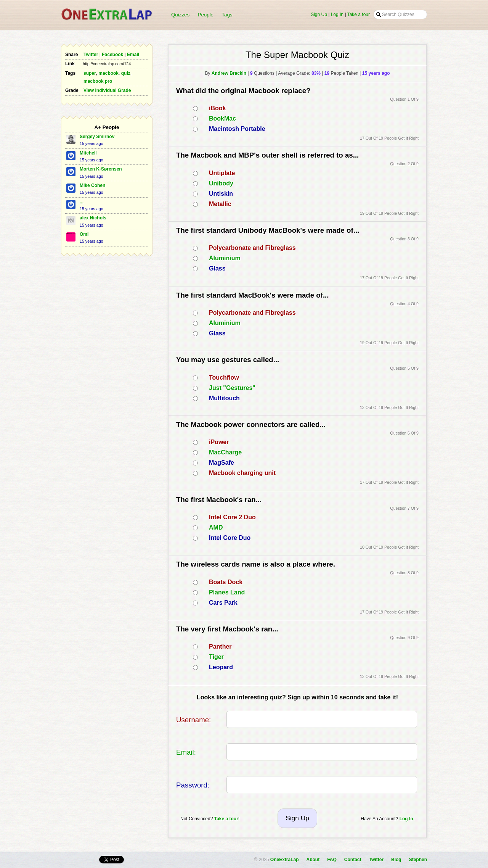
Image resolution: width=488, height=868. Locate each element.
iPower (219, 442)
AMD (216, 527)
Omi (84, 234)
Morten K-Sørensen (101, 169)
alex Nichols (93, 218)
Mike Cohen (92, 185)
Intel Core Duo (230, 538)
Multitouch (224, 398)
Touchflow (224, 378)
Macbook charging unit (242, 473)
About (313, 860)
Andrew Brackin (229, 73)
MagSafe (222, 463)
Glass (217, 268)
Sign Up (319, 14)
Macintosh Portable (237, 129)
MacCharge (225, 452)
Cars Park (223, 603)
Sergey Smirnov (97, 137)
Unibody (221, 183)
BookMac (222, 118)
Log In (337, 14)
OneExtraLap (285, 860)
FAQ (332, 860)
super (90, 73)
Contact (353, 860)
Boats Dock (226, 582)
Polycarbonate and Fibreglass (252, 248)
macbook (108, 73)
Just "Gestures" (232, 388)
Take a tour (359, 14)
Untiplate (222, 173)
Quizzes (180, 15)
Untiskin (221, 194)
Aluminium (225, 258)
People (206, 15)
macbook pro (98, 81)
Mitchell (88, 153)
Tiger (216, 657)
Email (133, 55)
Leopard (221, 667)
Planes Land (227, 592)
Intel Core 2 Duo (232, 517)
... (82, 202)
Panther (220, 647)
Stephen (418, 860)
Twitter (91, 55)
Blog (396, 860)
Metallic (220, 204)
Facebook (112, 55)
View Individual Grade (107, 90)
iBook (217, 108)
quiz (126, 73)
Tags (227, 15)
